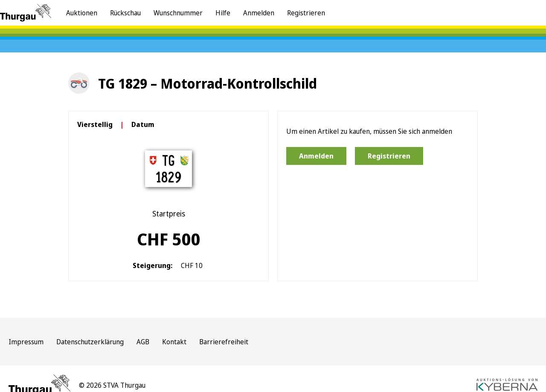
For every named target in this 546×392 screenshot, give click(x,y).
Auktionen (82, 13)
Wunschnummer (178, 13)
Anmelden (259, 13)
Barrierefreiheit (224, 342)
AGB (143, 342)
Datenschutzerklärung (90, 342)
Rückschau (125, 13)
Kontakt (174, 342)
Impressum (26, 342)
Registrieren (306, 13)
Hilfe (223, 13)
